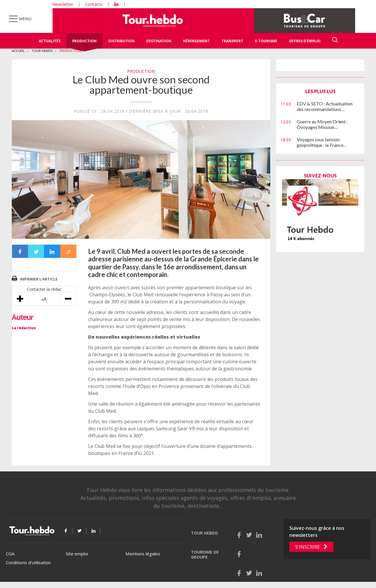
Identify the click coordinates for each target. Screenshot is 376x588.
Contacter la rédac (44, 289)
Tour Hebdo (42, 51)
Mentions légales (143, 554)
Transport (232, 41)
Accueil (18, 51)
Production (84, 41)
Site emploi (77, 554)
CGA (10, 554)
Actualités (50, 41)
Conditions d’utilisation (28, 562)
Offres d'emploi (305, 41)
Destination (159, 41)
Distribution (121, 41)
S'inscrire (308, 547)
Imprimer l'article (39, 279)
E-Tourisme (266, 41)
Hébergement (196, 41)
